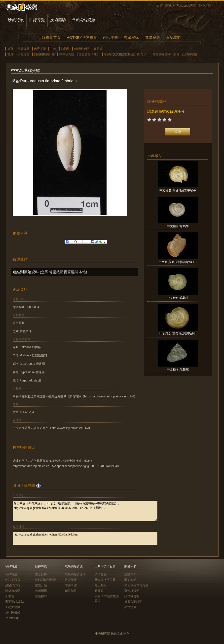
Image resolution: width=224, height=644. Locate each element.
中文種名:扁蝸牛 (178, 298)
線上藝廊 (101, 585)
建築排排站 (13, 585)
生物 (53, 49)
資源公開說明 (133, 602)
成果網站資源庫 (75, 574)
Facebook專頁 (186, 6)
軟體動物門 (82, 49)
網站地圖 (130, 607)
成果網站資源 (83, 20)
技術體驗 (58, 20)
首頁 (160, 6)
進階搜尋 (152, 37)
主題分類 (41, 585)
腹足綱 (98, 49)
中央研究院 (67, 54)
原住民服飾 (13, 618)
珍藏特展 (16, 20)
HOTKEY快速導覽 (82, 37)
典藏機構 (131, 37)
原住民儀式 (13, 613)
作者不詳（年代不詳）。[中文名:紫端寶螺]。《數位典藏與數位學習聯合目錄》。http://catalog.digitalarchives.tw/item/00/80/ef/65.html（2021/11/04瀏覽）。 (85, 511)
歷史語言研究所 (89, 54)
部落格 (170, 6)
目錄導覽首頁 (49, 37)
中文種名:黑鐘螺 (178, 370)
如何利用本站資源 (136, 585)
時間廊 (99, 591)
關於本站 (130, 580)
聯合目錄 (41, 574)
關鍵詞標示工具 (105, 580)
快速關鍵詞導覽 (45, 580)
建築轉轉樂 (13, 591)
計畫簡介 (130, 574)
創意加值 (71, 591)
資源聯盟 (173, 37)
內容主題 (111, 37)
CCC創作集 (13, 580)
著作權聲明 (132, 591)
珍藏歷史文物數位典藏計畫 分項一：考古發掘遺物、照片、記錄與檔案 (151, 54)
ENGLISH (205, 5)
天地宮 (10, 596)
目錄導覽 (37, 20)
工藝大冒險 (13, 607)
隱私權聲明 (132, 596)
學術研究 (71, 585)
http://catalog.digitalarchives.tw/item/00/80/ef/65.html (85, 538)
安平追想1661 (15, 602)
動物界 (65, 49)
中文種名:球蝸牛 (178, 226)
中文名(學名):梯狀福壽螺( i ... (178, 262)
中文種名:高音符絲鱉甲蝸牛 (178, 190)
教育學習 (71, 580)
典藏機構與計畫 (44, 54)
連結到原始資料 (26, 272)
